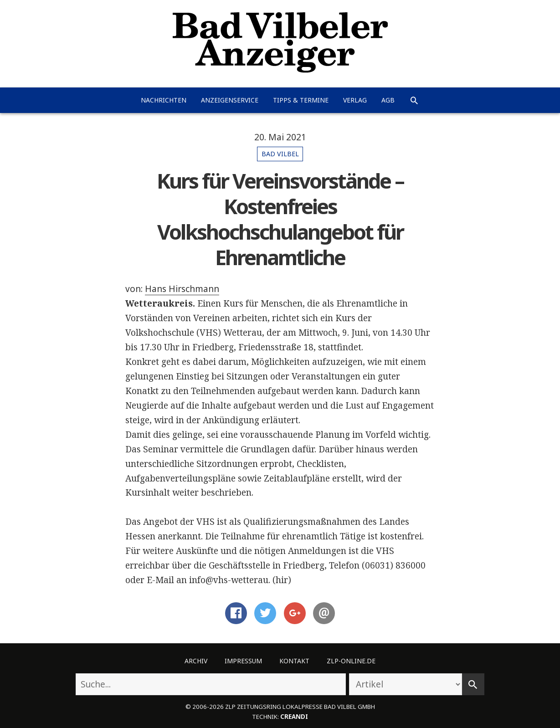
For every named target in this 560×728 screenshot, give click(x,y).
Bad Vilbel (280, 154)
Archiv (196, 661)
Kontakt (294, 661)
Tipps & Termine (301, 100)
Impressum (243, 661)
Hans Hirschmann (182, 289)
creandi (294, 717)
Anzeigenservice (230, 100)
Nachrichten (164, 100)
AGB (388, 100)
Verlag (355, 100)
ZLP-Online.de (351, 661)
